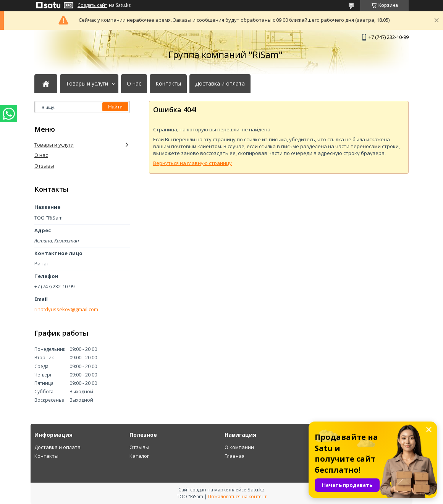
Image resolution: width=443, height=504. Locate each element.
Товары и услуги (87, 84)
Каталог (139, 456)
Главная (234, 456)
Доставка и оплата (220, 84)
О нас (134, 84)
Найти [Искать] (115, 107)
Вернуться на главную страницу (192, 163)
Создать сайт (92, 5)
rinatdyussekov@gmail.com (66, 309)
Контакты (168, 84)
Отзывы (44, 166)
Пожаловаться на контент (237, 497)
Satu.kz (256, 489)
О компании (239, 447)
